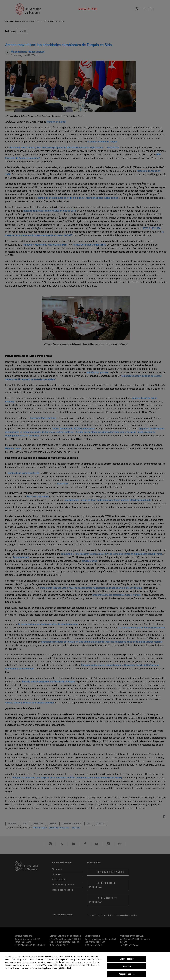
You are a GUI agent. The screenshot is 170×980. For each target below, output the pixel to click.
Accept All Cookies (127, 974)
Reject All (127, 966)
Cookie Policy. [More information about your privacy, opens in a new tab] (65, 968)
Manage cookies (127, 959)
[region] (85, 966)
